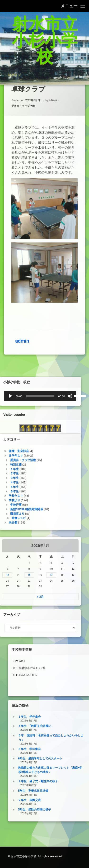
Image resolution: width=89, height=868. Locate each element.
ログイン (14, 56)
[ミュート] (20, 396)
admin (22, 167)
